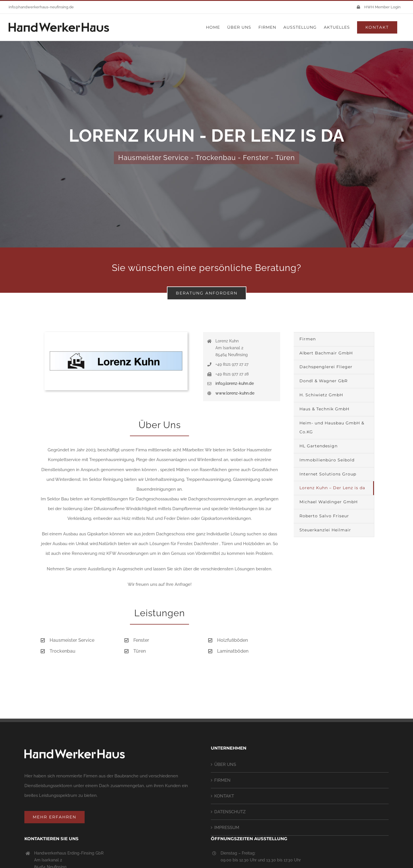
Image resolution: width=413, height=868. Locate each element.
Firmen (308, 339)
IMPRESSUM (227, 828)
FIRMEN (222, 780)
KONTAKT (224, 796)
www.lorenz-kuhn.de (235, 393)
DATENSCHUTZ (230, 812)
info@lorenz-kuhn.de (235, 383)
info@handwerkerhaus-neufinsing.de (41, 7)
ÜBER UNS (225, 764)
